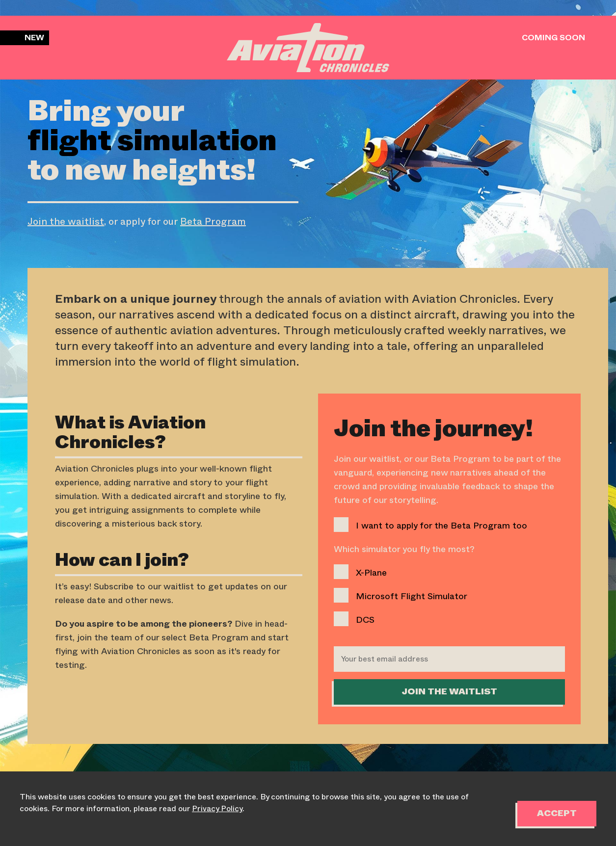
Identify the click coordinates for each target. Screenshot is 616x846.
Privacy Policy (217, 809)
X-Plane (360, 572)
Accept (557, 814)
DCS (354, 619)
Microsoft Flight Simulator (401, 595)
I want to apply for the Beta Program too (430, 525)
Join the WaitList (449, 692)
